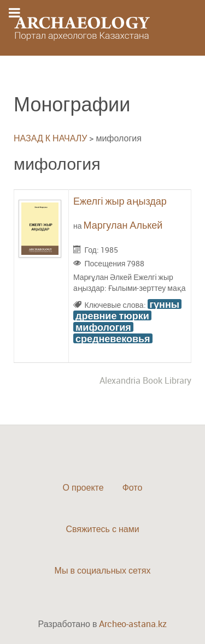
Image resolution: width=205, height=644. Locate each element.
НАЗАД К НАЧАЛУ (50, 138)
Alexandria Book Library (145, 380)
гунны (165, 304)
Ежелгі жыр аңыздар (120, 201)
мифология (103, 327)
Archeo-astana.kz (133, 624)
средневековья (113, 338)
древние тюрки (112, 315)
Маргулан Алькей (123, 225)
